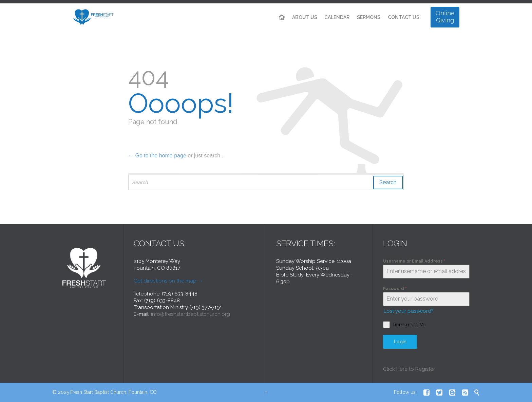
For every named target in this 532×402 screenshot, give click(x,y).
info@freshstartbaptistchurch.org (191, 314)
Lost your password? (409, 311)
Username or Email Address (414, 261)
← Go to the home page (157, 156)
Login (400, 342)
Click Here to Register (409, 369)
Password (395, 289)
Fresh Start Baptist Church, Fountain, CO (113, 392)
